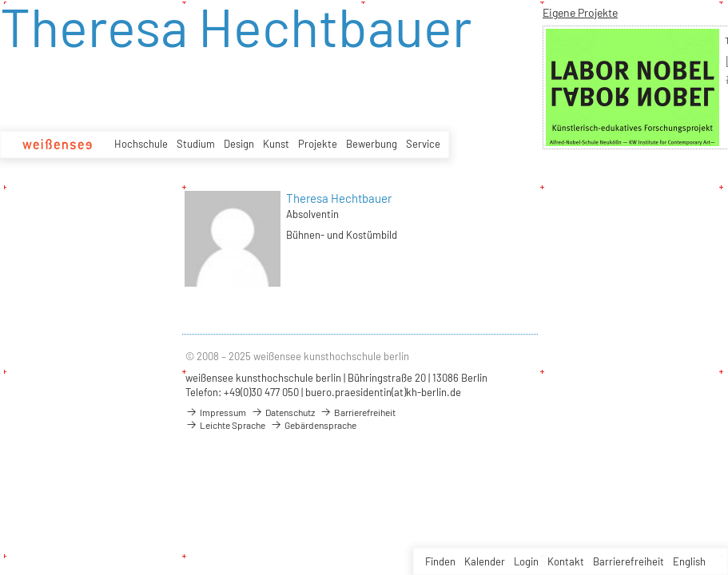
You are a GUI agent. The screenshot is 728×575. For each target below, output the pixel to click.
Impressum (216, 412)
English (689, 561)
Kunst (276, 144)
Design (239, 144)
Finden (440, 561)
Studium (196, 144)
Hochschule (141, 144)
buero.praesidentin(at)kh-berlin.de (383, 392)
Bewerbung (372, 144)
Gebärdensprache (313, 425)
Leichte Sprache (225, 425)
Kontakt (566, 561)
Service (423, 144)
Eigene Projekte (580, 12)
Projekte (318, 144)
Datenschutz (283, 412)
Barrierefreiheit (629, 561)
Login (526, 561)
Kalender (485, 561)
